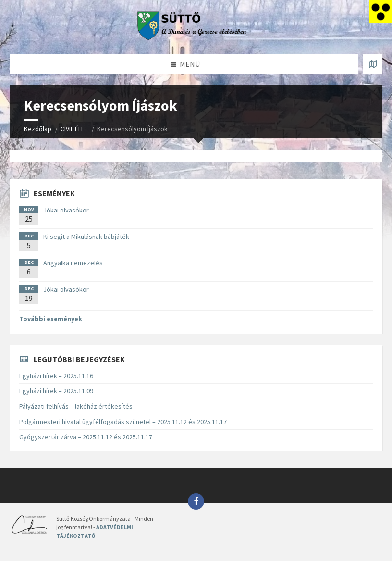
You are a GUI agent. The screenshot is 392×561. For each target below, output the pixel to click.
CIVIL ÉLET (74, 129)
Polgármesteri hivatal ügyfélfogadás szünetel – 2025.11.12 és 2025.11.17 (123, 422)
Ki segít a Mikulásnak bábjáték (86, 237)
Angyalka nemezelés (73, 263)
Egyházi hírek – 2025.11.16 (56, 376)
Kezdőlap (38, 129)
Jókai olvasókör (66, 210)
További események (51, 319)
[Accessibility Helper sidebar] (380, 12)
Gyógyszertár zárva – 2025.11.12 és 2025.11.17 (86, 437)
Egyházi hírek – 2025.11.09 (56, 391)
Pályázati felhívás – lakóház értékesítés (76, 406)
